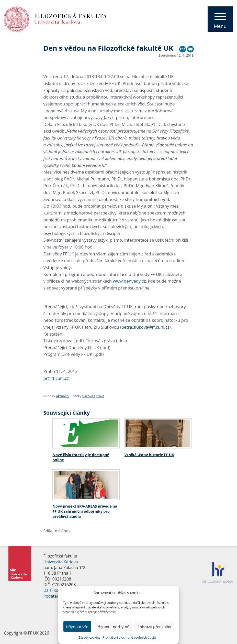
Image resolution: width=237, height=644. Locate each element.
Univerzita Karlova (61, 562)
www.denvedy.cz (129, 281)
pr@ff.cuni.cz (56, 378)
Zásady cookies (89, 637)
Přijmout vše (77, 627)
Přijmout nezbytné (113, 627)
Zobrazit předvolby (154, 627)
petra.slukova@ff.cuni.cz (145, 327)
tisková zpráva (93, 396)
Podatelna (53, 596)
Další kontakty (57, 590)
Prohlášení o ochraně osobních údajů (129, 637)
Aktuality (63, 396)
